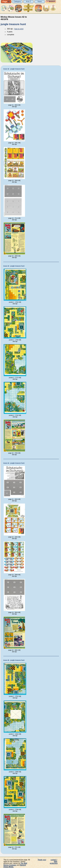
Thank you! (42, 860)
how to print (19, 29)
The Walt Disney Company (15, 864)
